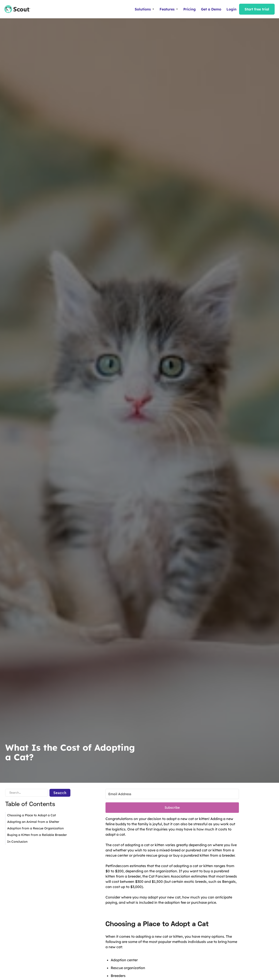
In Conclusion (17, 842)
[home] (15, 9)
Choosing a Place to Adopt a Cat (31, 815)
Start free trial (257, 9)
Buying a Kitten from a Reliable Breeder (37, 835)
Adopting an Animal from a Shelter (33, 822)
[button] (145, 9)
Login (231, 9)
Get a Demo (211, 9)
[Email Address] (172, 794)
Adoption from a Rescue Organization (35, 828)
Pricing (190, 9)
